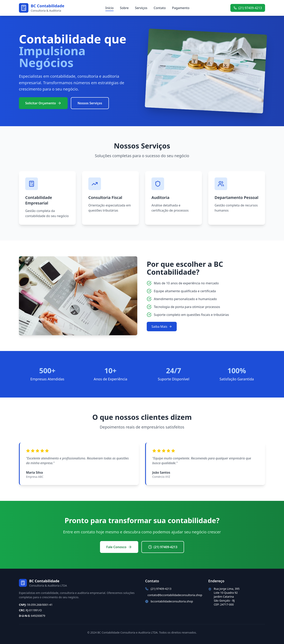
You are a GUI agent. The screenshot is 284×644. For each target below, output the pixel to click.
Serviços (141, 8)
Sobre (124, 8)
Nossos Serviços (90, 103)
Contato (160, 8)
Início (109, 8)
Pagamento (181, 8)
